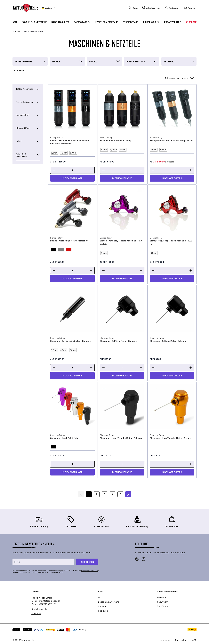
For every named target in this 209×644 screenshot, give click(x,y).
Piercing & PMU (151, 22)
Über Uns (162, 597)
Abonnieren (87, 562)
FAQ (100, 597)
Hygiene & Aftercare (107, 22)
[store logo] (25, 8)
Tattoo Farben (82, 22)
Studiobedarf (131, 22)
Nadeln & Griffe (60, 22)
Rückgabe (103, 611)
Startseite (17, 31)
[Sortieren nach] (179, 78)
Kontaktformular (40, 609)
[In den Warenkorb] (72, 178)
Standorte (36, 613)
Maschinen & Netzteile (34, 22)
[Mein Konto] (172, 8)
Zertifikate (162, 606)
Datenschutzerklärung (90, 571)
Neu (15, 22)
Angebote (191, 22)
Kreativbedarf (173, 22)
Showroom (163, 602)
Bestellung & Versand (109, 602)
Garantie (102, 606)
